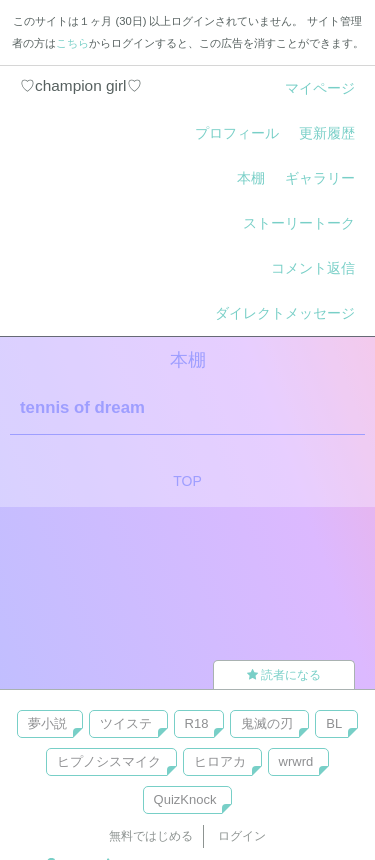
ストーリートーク (299, 223)
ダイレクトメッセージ (285, 313)
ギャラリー (320, 178)
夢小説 (47, 723)
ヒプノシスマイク (109, 761)
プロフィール (237, 133)
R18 (197, 723)
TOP (187, 481)
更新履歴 (327, 133)
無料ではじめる (151, 836)
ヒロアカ (220, 761)
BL (334, 723)
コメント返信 (313, 268)
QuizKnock (185, 799)
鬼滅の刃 (267, 723)
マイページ (320, 88)
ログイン (242, 836)
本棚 (251, 178)
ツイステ (126, 723)
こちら (72, 43)
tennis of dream (82, 407)
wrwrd (296, 761)
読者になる (284, 675)
